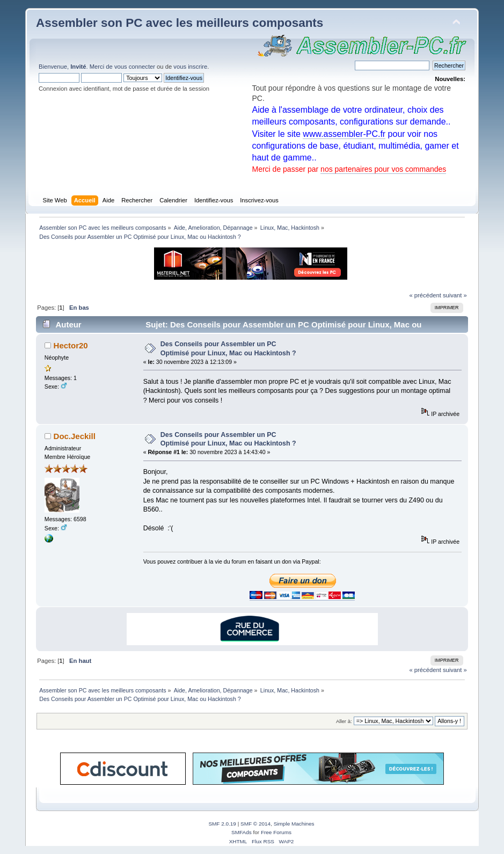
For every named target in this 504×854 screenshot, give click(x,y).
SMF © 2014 (255, 824)
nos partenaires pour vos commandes (383, 169)
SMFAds (242, 832)
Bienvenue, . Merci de (76, 67)
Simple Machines (294, 824)
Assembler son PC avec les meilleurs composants (180, 23)
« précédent (425, 295)
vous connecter (135, 67)
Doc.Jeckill (75, 436)
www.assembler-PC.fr (344, 134)
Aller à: (344, 721)
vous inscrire (190, 67)
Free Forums (276, 832)
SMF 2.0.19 (222, 824)
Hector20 (71, 345)
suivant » (455, 295)
